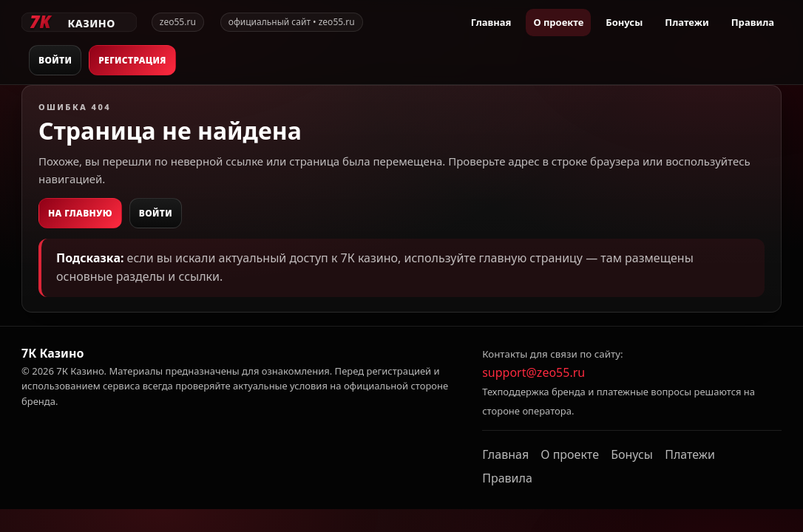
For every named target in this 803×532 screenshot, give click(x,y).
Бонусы (624, 22)
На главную (80, 213)
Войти (55, 60)
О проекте (558, 22)
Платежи (687, 22)
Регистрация (132, 60)
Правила (753, 22)
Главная (491, 22)
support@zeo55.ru (533, 372)
